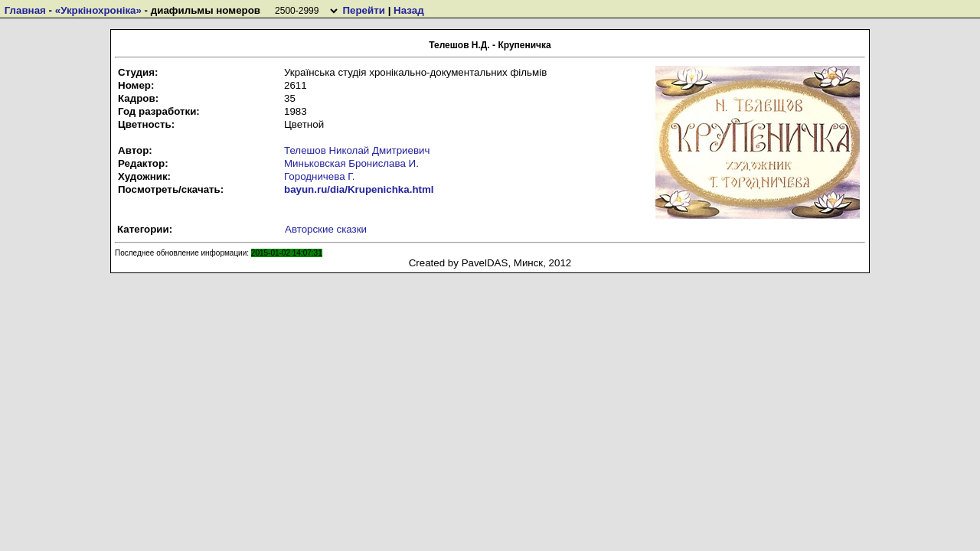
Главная (25, 10)
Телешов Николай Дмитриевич (357, 150)
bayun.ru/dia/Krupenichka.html (359, 189)
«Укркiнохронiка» (98, 10)
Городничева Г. (320, 176)
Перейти (363, 10)
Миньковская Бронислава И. (351, 163)
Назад (409, 10)
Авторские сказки (326, 229)
